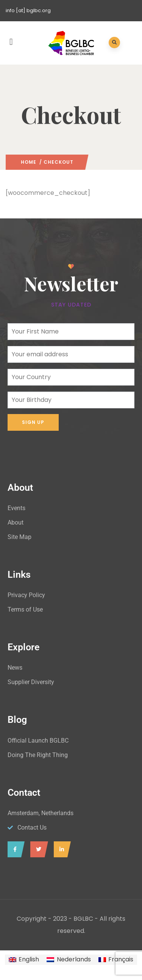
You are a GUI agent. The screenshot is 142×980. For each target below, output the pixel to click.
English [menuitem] (29, 959)
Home (29, 162)
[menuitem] (24, 960)
